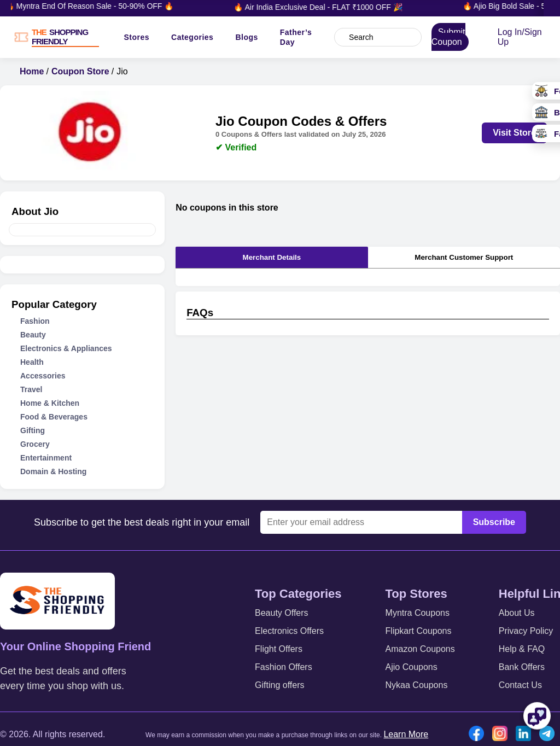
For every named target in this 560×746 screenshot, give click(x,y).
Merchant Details (272, 257)
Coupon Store (80, 71)
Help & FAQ (522, 649)
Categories (192, 37)
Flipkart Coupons (419, 631)
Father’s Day (296, 37)
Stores (136, 37)
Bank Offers (522, 667)
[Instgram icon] (503, 735)
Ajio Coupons (412, 667)
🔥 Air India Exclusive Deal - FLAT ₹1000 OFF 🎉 (322, 7)
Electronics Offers (289, 631)
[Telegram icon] (550, 735)
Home (32, 71)
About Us (517, 613)
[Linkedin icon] (526, 735)
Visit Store (514, 133)
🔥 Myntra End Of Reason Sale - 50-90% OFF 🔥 (94, 6)
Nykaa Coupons (417, 685)
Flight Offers (279, 649)
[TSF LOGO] (65, 37)
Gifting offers (279, 685)
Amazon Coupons (420, 649)
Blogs (246, 37)
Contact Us (520, 685)
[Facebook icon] (479, 735)
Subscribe (494, 522)
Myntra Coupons (418, 613)
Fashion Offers (284, 667)
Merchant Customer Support (464, 257)
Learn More (406, 734)
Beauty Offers (282, 613)
